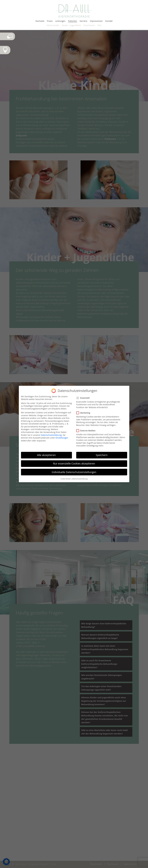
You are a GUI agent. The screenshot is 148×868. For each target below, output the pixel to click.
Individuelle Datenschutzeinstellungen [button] (74, 472)
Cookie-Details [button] (65, 479)
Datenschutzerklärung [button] (80, 479)
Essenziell (84, 398)
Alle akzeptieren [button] (46, 455)
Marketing (84, 413)
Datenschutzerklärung (51, 435)
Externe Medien (87, 431)
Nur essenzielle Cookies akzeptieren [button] (74, 463)
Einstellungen (62, 438)
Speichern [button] (102, 455)
